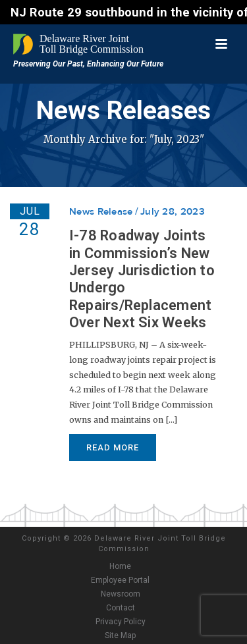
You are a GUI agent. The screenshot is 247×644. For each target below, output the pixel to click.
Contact (121, 608)
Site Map (120, 635)
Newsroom (121, 594)
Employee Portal (120, 580)
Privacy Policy (121, 622)
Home (120, 566)
